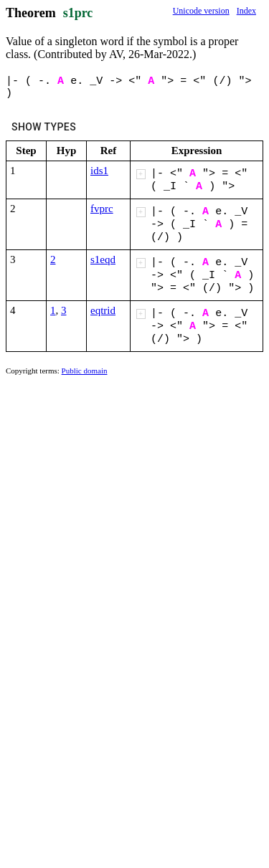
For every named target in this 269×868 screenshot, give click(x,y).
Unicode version (201, 11)
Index (246, 11)
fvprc (102, 209)
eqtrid (103, 310)
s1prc (78, 13)
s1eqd (103, 259)
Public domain (85, 371)
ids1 (99, 171)
